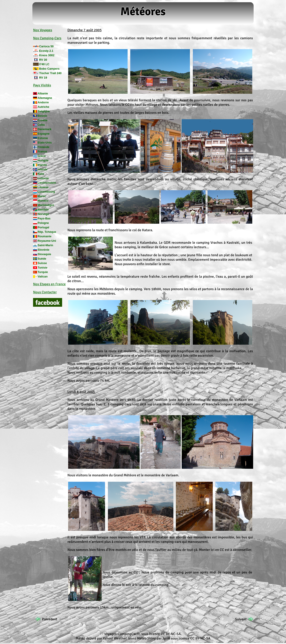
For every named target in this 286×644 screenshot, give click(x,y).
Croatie (42, 120)
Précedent (50, 619)
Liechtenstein (47, 183)
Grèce (42, 156)
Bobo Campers (49, 69)
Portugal (43, 227)
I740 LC (44, 64)
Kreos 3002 (47, 55)
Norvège (43, 214)
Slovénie (43, 250)
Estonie (43, 138)
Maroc (42, 196)
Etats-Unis (45, 143)
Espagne (43, 134)
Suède (42, 259)
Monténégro (46, 205)
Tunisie (42, 268)
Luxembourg (46, 192)
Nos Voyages (43, 30)
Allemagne (45, 98)
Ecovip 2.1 (46, 51)
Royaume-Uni (47, 241)
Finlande (43, 147)
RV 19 (43, 78)
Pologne (43, 223)
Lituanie (43, 187)
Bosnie (42, 116)
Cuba (41, 125)
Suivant (241, 619)
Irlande (42, 165)
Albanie (43, 93)
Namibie (43, 209)
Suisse (42, 263)
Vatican (43, 276)
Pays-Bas (44, 218)
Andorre (43, 102)
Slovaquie (44, 254)
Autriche (43, 107)
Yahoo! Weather (115, 638)
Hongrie (43, 160)
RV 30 (43, 60)
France (42, 151)
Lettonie (43, 178)
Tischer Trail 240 (50, 73)
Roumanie (44, 236)
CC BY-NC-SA (171, 634)
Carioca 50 (46, 46)
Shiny (151, 638)
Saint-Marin (45, 245)
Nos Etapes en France (49, 284)
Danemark (44, 129)
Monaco (43, 201)
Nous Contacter (45, 292)
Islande (42, 169)
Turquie (43, 272)
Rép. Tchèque (47, 232)
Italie (41, 174)
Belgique (44, 111)
